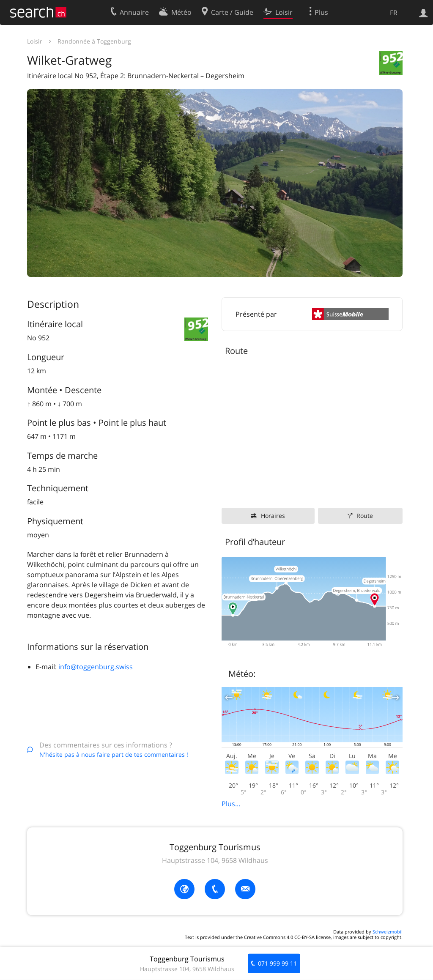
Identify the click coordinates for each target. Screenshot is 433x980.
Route (365, 516)
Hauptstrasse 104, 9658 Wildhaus (215, 860)
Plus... (231, 804)
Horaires (273, 516)
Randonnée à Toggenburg (94, 41)
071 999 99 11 (277, 963)
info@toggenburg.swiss (96, 667)
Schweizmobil (388, 932)
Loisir (35, 41)
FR (394, 13)
